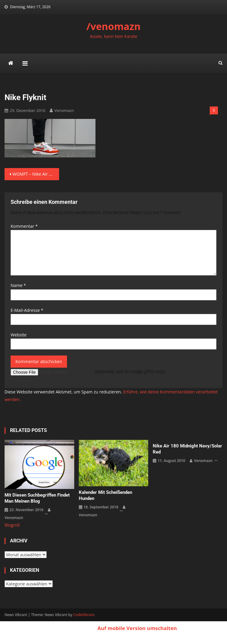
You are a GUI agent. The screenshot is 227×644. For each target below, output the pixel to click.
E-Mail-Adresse (27, 310)
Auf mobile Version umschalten (137, 628)
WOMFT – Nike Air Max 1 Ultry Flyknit (36, 174)
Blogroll (12, 525)
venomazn (64, 110)
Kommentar (24, 226)
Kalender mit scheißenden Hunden (105, 495)
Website (18, 335)
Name (18, 285)
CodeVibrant (84, 615)
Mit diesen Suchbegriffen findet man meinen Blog (37, 498)
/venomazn (114, 26)
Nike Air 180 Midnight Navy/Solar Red (187, 449)
